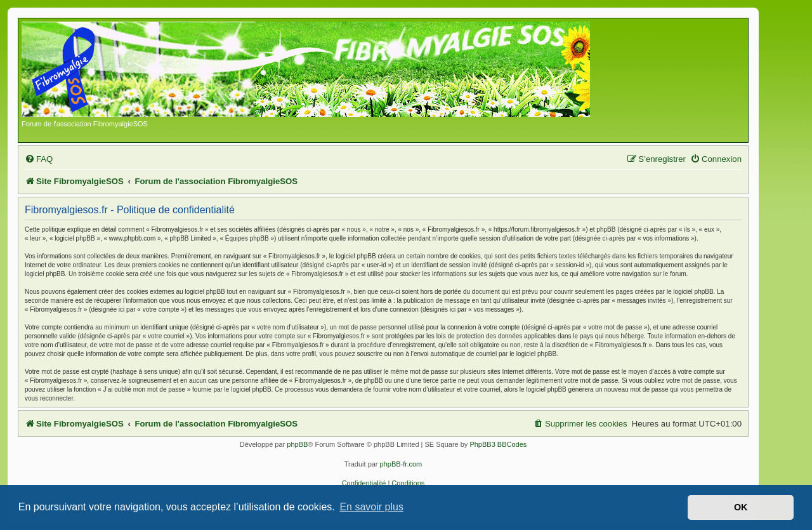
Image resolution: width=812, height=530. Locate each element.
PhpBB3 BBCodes (498, 444)
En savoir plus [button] (371, 507)
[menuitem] (39, 159)
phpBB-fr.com (401, 464)
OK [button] (741, 507)
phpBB (297, 444)
